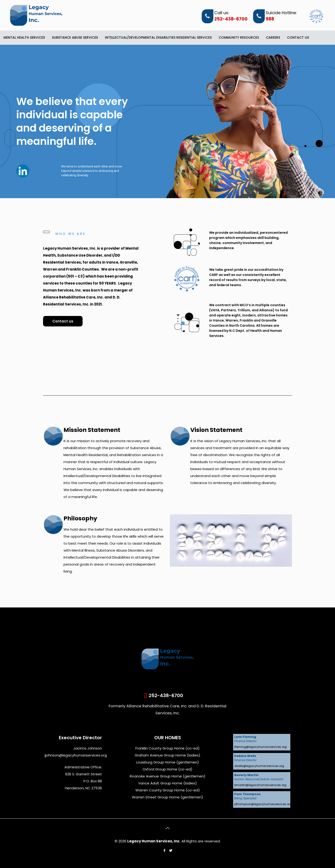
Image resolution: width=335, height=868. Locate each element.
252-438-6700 (231, 19)
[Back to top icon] (167, 828)
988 (270, 19)
